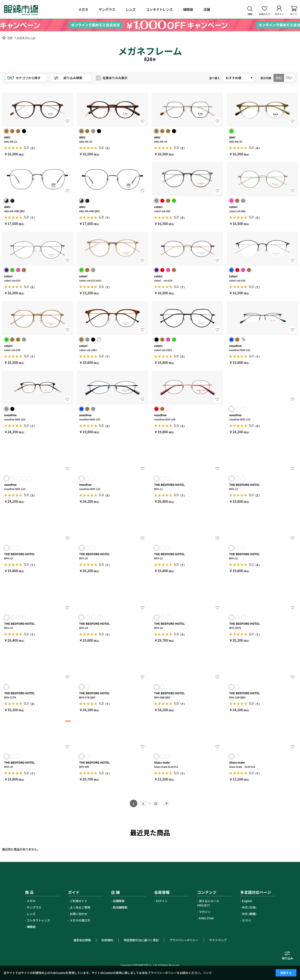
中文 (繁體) (249, 914)
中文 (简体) (249, 907)
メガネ (31, 901)
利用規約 (107, 940)
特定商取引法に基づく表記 (141, 940)
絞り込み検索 (73, 78)
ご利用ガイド (79, 901)
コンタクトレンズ (38, 920)
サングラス (34, 907)
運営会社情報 (82, 940)
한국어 (246, 920)
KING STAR (206, 918)
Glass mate (162, 762)
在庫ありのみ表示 (115, 78)
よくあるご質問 (80, 907)
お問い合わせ (79, 914)
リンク (207, 973)
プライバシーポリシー (184, 940)
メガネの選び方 (80, 920)
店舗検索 (119, 901)
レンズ (31, 914)
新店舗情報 (120, 907)
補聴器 (31, 927)
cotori (158, 207)
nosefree (235, 346)
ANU (7, 137)
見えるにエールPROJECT (208, 903)
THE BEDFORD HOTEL (169, 485)
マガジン (205, 912)
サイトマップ (218, 940)
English (247, 901)
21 (156, 803)
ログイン (162, 901)
